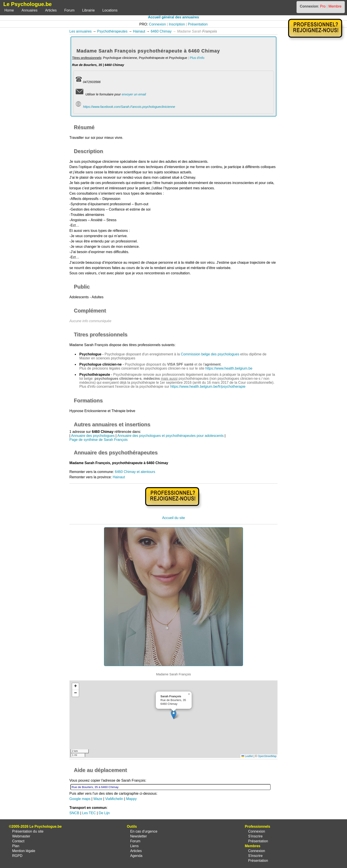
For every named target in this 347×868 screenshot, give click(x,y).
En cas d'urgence (144, 831)
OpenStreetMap (267, 756)
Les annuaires (81, 31)
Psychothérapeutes (112, 31)
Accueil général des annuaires (173, 17)
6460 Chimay (161, 31)
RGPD (17, 856)
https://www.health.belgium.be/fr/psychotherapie (208, 387)
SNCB (74, 813)
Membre (335, 6)
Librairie (88, 10)
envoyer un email (134, 94)
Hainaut (139, 31)
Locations (110, 10)
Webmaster (21, 836)
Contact (18, 841)
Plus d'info (197, 58)
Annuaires (29, 10)
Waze (98, 799)
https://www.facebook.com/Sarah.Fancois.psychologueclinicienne (129, 107)
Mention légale (24, 851)
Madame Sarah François (89, 345)
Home (9, 10)
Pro (323, 6)
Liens (134, 846)
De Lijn (104, 813)
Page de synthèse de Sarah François (99, 440)
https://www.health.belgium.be (229, 368)
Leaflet (247, 756)
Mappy (131, 799)
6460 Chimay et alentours (135, 472)
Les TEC (89, 813)
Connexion (157, 24)
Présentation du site (28, 831)
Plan (16, 846)
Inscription (177, 24)
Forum (69, 10)
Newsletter (139, 836)
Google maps (80, 799)
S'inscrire (255, 836)
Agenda (136, 856)
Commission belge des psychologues (210, 354)
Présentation (198, 24)
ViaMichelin (114, 799)
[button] (174, 715)
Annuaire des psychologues (93, 436)
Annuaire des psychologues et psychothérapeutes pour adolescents (170, 436)
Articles (51, 10)
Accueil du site (173, 518)
